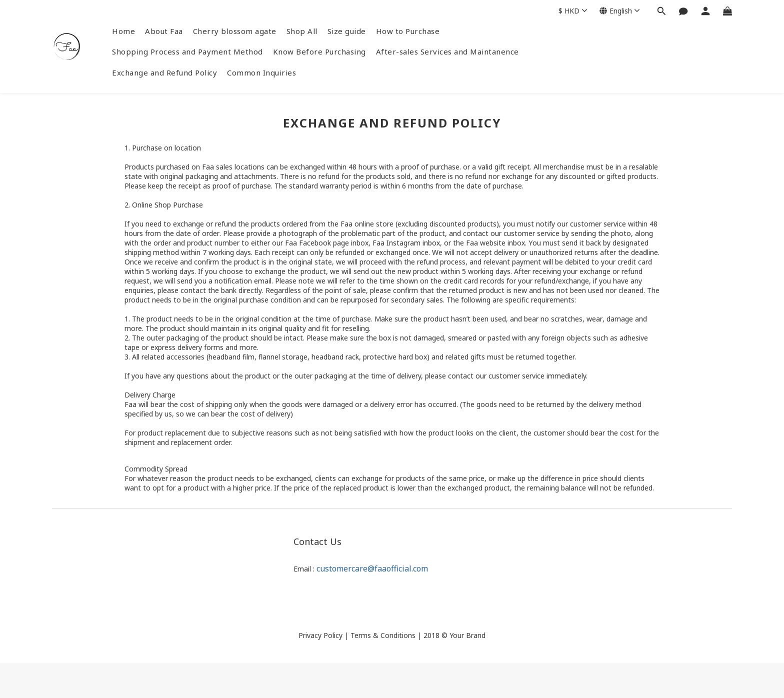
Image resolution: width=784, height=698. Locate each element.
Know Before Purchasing (319, 51)
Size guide (347, 31)
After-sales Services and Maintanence (447, 51)
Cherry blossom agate (235, 31)
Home (123, 31)
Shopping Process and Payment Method (187, 51)
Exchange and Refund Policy (164, 72)
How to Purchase (408, 31)
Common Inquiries (261, 72)
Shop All (302, 31)
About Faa (164, 31)
